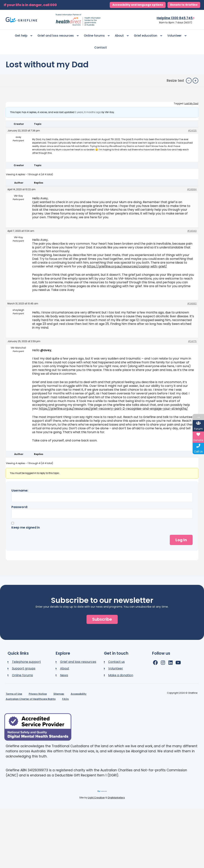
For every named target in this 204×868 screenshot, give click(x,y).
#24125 (192, 131)
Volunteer (177, 36)
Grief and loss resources (58, 36)
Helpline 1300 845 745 (176, 18)
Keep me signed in (26, 528)
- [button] (189, 81)
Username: (20, 491)
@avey (46, 350)
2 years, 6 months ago (88, 112)
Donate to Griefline (184, 5)
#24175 (192, 341)
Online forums (97, 36)
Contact (101, 48)
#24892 (192, 304)
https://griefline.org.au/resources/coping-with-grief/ (127, 266)
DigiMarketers (116, 798)
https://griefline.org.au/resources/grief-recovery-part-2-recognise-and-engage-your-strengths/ (113, 409)
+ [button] (195, 81)
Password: (20, 507)
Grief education (148, 36)
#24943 (192, 231)
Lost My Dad (191, 103)
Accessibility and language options (138, 5)
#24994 (192, 189)
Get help (23, 36)
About (122, 36)
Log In (181, 540)
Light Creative (96, 798)
